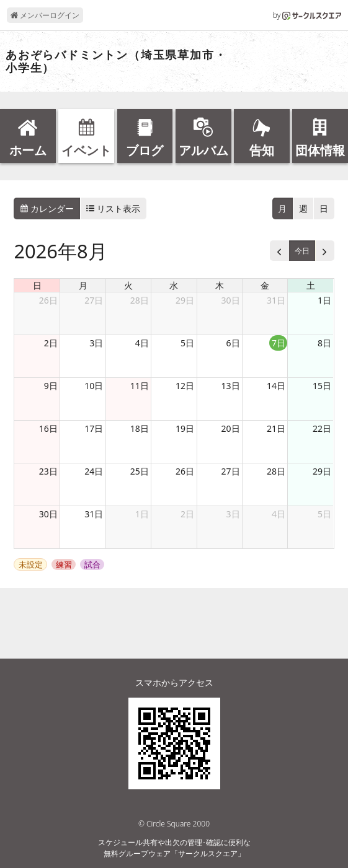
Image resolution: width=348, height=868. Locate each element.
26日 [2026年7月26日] (48, 300)
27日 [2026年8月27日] (231, 471)
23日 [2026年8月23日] (48, 471)
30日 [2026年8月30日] (48, 514)
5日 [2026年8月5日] (187, 343)
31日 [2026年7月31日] (276, 300)
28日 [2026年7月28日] (140, 300)
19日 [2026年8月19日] (185, 428)
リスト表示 (114, 208)
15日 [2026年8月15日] (322, 386)
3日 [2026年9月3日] (233, 514)
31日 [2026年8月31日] (94, 514)
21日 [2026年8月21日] (276, 428)
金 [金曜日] (265, 285)
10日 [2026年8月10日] (94, 386)
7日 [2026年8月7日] (279, 343)
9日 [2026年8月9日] (51, 386)
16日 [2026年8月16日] (48, 428)
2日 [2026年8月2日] (51, 343)
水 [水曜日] (174, 285)
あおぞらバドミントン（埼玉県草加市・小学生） (116, 62)
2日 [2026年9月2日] (187, 514)
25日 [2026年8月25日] (140, 471)
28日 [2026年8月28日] (276, 471)
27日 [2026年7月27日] (94, 300)
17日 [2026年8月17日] (94, 428)
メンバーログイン (45, 15)
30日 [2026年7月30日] (231, 300)
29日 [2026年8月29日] (322, 471)
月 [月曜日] (83, 285)
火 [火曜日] (128, 285)
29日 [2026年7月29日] (185, 300)
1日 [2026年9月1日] (142, 514)
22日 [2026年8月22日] (322, 428)
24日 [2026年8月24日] (94, 471)
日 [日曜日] (37, 285)
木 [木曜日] (220, 285)
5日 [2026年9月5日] (324, 514)
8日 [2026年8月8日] (324, 343)
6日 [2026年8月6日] (233, 343)
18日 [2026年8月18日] (140, 428)
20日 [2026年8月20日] (231, 428)
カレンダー (47, 208)
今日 (302, 251)
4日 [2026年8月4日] (142, 343)
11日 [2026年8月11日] (140, 386)
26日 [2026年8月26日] (185, 471)
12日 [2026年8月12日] (185, 386)
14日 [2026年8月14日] (276, 386)
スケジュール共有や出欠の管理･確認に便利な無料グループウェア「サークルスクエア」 (174, 848)
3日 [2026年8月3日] (96, 343)
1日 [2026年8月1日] (324, 300)
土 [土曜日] (311, 285)
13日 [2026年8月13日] (231, 386)
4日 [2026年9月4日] (279, 514)
